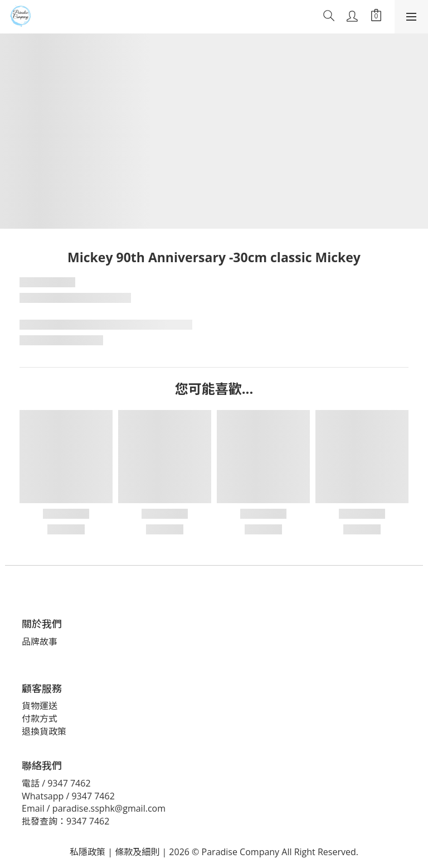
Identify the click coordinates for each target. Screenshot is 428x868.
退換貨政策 (44, 731)
